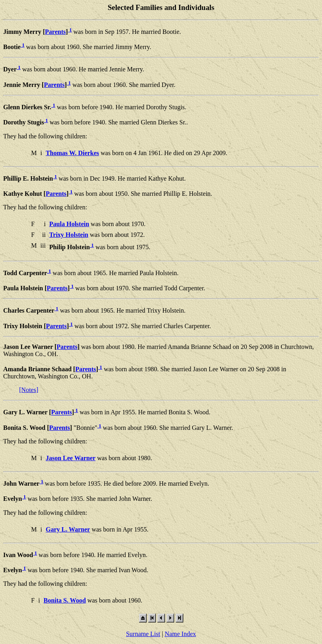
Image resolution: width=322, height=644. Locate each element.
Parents (55, 32)
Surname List (143, 634)
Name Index (180, 634)
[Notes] (29, 390)
